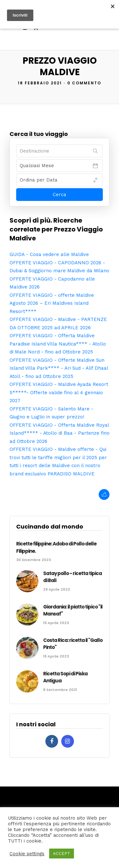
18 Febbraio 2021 (40, 83)
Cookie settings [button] (27, 854)
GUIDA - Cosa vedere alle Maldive (49, 254)
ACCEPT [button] (62, 854)
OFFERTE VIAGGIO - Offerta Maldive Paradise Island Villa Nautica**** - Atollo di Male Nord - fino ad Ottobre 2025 (58, 344)
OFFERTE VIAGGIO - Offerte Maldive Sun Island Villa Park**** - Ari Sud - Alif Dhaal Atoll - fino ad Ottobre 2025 (59, 368)
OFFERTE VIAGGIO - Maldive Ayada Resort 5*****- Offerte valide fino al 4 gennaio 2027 (59, 392)
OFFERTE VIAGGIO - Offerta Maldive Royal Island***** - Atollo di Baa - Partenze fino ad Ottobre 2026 (60, 433)
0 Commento (84, 83)
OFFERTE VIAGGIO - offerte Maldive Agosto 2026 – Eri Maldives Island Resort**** (52, 303)
